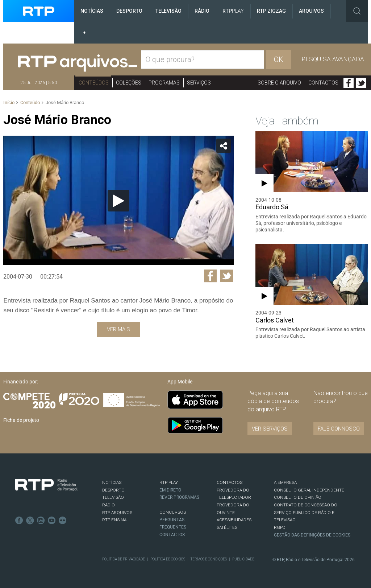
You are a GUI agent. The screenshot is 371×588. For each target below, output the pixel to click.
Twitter (361, 83)
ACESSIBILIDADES (234, 520)
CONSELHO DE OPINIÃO (298, 497)
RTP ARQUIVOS (117, 513)
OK (279, 59)
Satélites (227, 527)
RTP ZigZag (271, 11)
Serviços (199, 83)
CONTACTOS (230, 482)
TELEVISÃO (113, 497)
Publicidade (243, 559)
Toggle (357, 11)
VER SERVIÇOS (270, 429)
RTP (233, 11)
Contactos (323, 83)
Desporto (129, 11)
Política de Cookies (168, 559)
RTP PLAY (169, 482)
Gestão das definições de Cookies (312, 535)
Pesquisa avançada (333, 59)
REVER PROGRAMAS (179, 497)
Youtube (52, 521)
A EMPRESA (285, 482)
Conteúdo (30, 102)
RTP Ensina (114, 520)
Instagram (41, 521)
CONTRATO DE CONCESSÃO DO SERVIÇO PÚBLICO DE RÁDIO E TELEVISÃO (306, 512)
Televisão (168, 11)
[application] (118, 200)
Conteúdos (94, 83)
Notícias (92, 11)
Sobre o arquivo (279, 83)
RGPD (280, 527)
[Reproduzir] (118, 201)
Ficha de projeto (21, 420)
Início (9, 102)
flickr (63, 521)
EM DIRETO (170, 490)
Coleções (129, 83)
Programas (164, 83)
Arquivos (311, 11)
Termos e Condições (209, 559)
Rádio (202, 11)
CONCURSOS (173, 512)
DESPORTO (113, 490)
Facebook (349, 83)
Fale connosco (339, 429)
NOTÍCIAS (112, 482)
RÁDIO (109, 505)
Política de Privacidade (124, 559)
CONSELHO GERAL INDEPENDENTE (309, 490)
